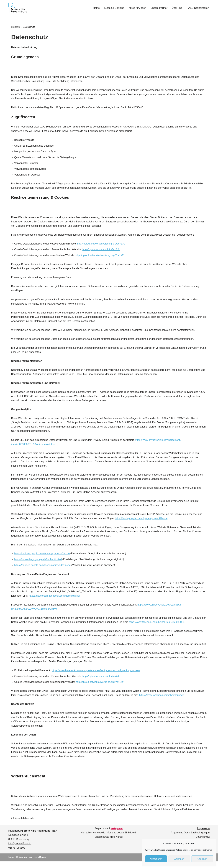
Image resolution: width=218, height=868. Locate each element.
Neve (11, 864)
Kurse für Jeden (137, 8)
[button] (183, 8)
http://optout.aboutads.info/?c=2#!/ (102, 250)
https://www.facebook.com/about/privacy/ (162, 701)
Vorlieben (202, 859)
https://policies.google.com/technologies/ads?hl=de (43, 567)
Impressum (203, 835)
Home (96, 8)
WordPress (40, 864)
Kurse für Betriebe (114, 8)
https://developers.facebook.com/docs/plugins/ (59, 597)
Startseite (16, 27)
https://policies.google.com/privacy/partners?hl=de (42, 555)
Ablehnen (179, 859)
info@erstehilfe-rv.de (20, 850)
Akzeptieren (156, 859)
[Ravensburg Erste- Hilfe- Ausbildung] (18, 8)
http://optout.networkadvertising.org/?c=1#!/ (101, 244)
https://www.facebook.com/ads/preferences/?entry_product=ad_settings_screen (96, 677)
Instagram (117, 835)
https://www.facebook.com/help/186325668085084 (157, 624)
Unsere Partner (159, 8)
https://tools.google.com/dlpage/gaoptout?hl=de (142, 520)
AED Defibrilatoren (199, 8)
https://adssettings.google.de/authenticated (38, 561)
